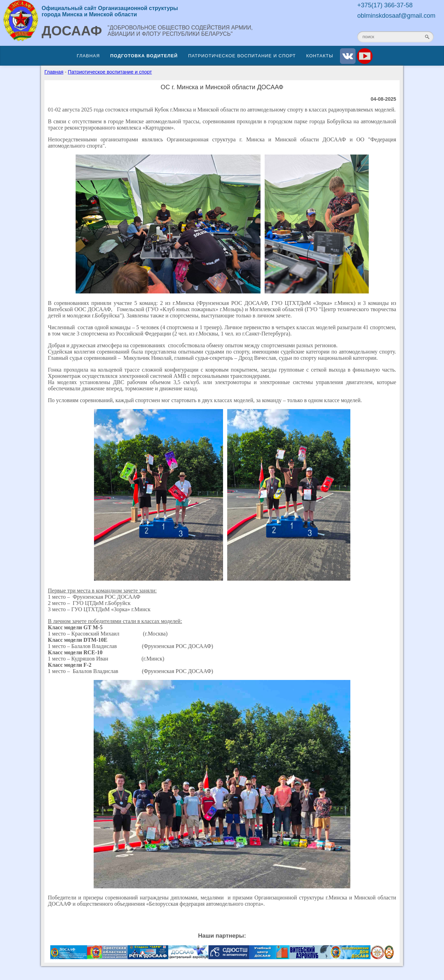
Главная (88, 56)
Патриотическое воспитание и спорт (242, 56)
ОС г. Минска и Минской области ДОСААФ (222, 87)
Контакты (320, 56)
